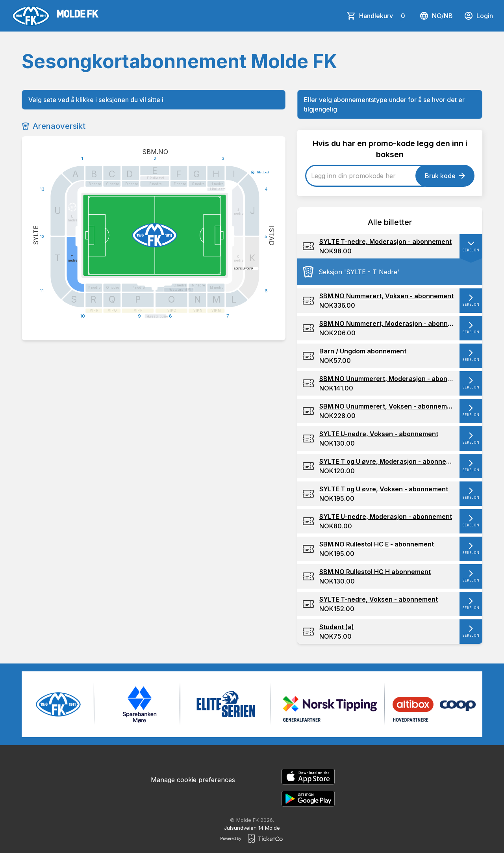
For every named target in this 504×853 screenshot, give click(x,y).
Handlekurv (384, 16)
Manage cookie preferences (193, 780)
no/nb (436, 16)
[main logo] (55, 16)
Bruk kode (445, 176)
